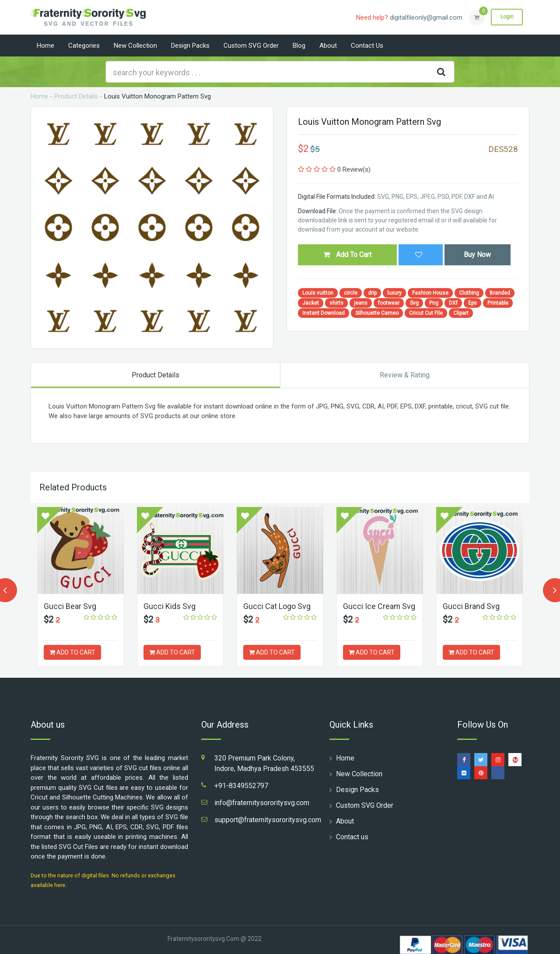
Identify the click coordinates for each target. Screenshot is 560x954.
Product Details (76, 96)
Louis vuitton (318, 293)
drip (372, 293)
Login (507, 17)
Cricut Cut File (426, 313)
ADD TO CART (72, 652)
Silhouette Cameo (377, 313)
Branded (500, 293)
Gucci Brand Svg (471, 606)
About (328, 46)
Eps (472, 303)
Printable (498, 303)
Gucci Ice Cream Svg (379, 606)
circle (351, 293)
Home (45, 46)
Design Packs (190, 46)
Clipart (461, 313)
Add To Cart (347, 255)
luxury (394, 293)
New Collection (135, 46)
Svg (414, 303)
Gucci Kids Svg (170, 606)
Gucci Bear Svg (70, 606)
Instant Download (324, 313)
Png (434, 303)
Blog (299, 46)
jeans (361, 303)
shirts (336, 303)
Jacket (311, 303)
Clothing (469, 293)
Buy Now (477, 255)
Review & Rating (405, 375)
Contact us (367, 46)
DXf (453, 303)
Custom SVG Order (251, 46)
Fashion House (430, 293)
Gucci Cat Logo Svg (277, 606)
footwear (389, 303)
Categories (84, 46)
